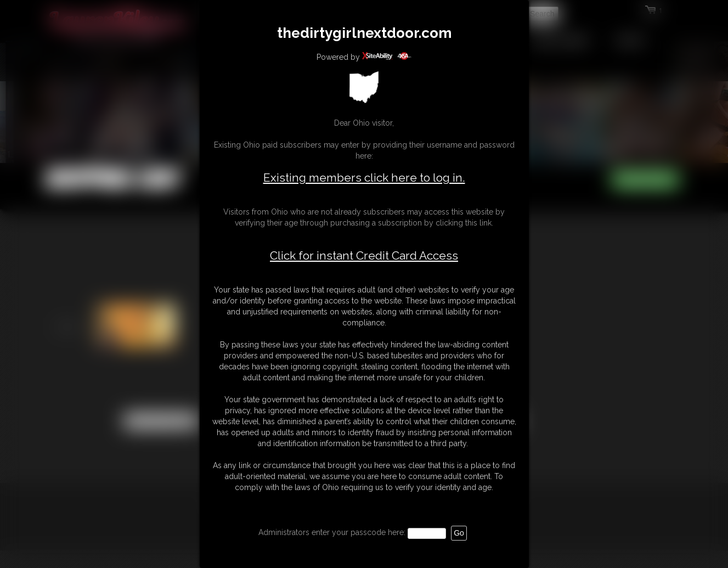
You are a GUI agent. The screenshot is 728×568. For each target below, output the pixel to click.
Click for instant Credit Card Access (364, 256)
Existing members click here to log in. (364, 178)
